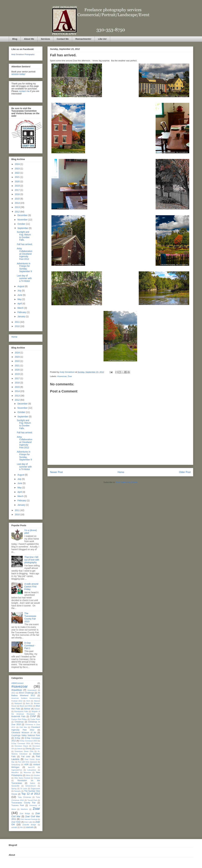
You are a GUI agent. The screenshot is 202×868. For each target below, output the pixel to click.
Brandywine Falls (21, 711)
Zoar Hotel (16, 822)
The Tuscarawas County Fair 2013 (30, 617)
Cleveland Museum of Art (24, 733)
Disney (29, 749)
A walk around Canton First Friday (31, 587)
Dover (38, 749)
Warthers (24, 809)
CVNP (33, 716)
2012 (18, 212)
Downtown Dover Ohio (24, 751)
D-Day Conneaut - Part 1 (30, 646)
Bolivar (27, 709)
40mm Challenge (26, 693)
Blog (15, 39)
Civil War (23, 727)
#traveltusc (17, 690)
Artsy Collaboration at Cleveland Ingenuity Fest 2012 (25, 254)
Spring (14, 789)
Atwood (37, 701)
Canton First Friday (19, 719)
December (23, 215)
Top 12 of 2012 (31, 794)
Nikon (28, 775)
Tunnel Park (32, 800)
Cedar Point (35, 719)
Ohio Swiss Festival (22, 778)
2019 (18, 186)
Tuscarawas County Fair (23, 803)
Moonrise (27, 772)
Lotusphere (32, 770)
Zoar (70, 376)
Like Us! (102, 39)
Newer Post (56, 472)
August (21, 286)
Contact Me (63, 39)
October (22, 224)
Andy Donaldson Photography (23, 54)
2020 (18, 181)
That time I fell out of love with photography (32, 560)
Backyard (18, 703)
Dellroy (37, 743)
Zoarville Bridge (29, 825)
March (21, 308)
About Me (29, 39)
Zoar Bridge (25, 813)
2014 (18, 203)
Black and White (26, 706)
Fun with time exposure (28, 762)
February (22, 312)
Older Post (185, 472)
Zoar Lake (28, 822)
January (22, 316)
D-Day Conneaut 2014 (21, 743)
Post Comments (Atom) (127, 482)
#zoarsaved (32, 690)
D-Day (18, 738)
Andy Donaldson (67, 372)
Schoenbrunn (31, 786)
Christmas (19, 722)
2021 (18, 177)
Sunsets (17, 791)
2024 (18, 164)
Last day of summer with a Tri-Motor (24, 278)
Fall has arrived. (25, 244)
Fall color (26, 757)
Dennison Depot (21, 746)
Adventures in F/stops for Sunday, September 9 (24, 267)
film (21, 827)
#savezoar (62, 376)
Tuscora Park (18, 805)
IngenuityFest (17, 770)
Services (45, 39)
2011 (18, 322)
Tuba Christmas (24, 797)
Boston (37, 709)
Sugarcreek (35, 789)
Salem (33, 783)
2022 (18, 173)
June (20, 295)
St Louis (24, 789)
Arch (28, 701)
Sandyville (15, 786)
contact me (24, 91)
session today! (18, 74)
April (20, 304)
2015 (18, 199)
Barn (28, 703)
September (23, 228)
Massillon (15, 772)
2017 (18, 190)
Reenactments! (83, 39)
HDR (26, 765)
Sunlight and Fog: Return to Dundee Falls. (24, 236)
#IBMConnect (17, 683)
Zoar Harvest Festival (29, 819)
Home (121, 472)
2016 (18, 194)
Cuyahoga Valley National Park (26, 735)
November (23, 220)
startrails (30, 827)
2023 (18, 169)
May (20, 299)
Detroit (20, 749)
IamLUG (31, 767)
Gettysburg (16, 765)
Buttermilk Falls (18, 716)
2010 (18, 326)
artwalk (14, 827)
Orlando (37, 778)
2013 (18, 207)
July (20, 291)
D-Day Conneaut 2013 (28, 741)
